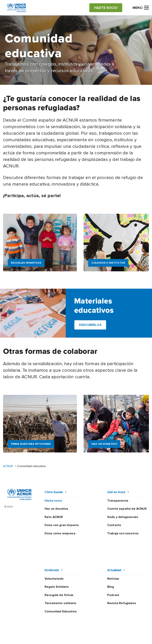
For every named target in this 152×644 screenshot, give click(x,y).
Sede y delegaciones (123, 517)
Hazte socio (53, 501)
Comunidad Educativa (61, 587)
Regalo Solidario (57, 562)
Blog (111, 562)
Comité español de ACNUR (127, 509)
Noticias (113, 554)
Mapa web (120, 630)
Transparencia (118, 501)
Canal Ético (101, 630)
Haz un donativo (56, 509)
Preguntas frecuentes (76, 637)
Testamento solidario (60, 578)
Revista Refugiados (122, 578)
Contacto (114, 525)
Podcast (113, 570)
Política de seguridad (74, 630)
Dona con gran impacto (62, 525)
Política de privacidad (40, 630)
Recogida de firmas (59, 570)
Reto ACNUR (54, 517)
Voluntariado (54, 554)
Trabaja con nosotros (123, 533)
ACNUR (8, 466)
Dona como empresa (60, 533)
